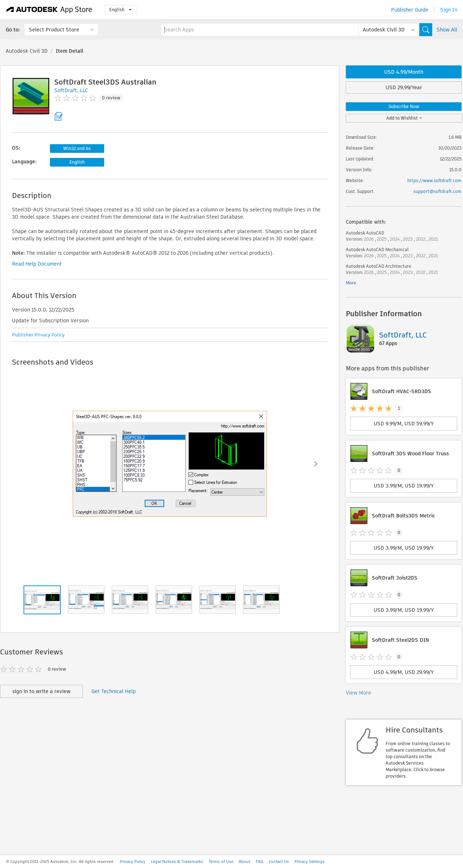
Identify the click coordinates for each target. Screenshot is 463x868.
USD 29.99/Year (404, 87)
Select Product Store (54, 30)
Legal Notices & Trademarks (177, 861)
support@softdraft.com (437, 191)
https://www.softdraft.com (434, 181)
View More (358, 693)
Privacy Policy (133, 861)
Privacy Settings (310, 861)
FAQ (260, 861)
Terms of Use (221, 861)
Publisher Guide (410, 10)
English (120, 10)
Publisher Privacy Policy (38, 335)
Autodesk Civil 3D (27, 51)
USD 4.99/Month (404, 72)
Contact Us (279, 861)
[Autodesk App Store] (49, 10)
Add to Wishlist (404, 118)
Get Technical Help (114, 691)
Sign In (449, 10)
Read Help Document (37, 264)
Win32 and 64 (77, 148)
